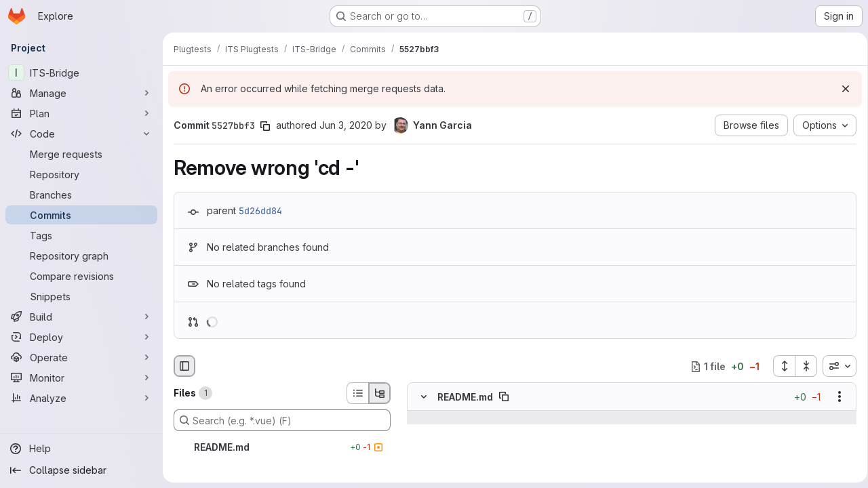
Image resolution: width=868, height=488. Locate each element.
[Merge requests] (81, 154)
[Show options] (835, 397)
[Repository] (81, 174)
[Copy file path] (504, 397)
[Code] (81, 134)
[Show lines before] (441, 418)
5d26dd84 (260, 211)
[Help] (81, 449)
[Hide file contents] (424, 397)
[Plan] (81, 113)
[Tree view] (380, 393)
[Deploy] (81, 337)
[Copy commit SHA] (265, 126)
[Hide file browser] (184, 366)
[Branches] (81, 195)
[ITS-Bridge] (81, 73)
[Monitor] (81, 378)
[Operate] (81, 357)
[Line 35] (422, 445)
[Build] (81, 317)
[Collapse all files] (802, 366)
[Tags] (81, 235)
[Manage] (81, 93)
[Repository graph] (81, 256)
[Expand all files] (779, 366)
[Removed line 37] (422, 472)
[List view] (357, 393)
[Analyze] (81, 398)
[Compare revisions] (81, 276)
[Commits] (81, 215)
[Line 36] (422, 459)
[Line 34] (422, 432)
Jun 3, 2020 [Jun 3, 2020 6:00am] (346, 125)
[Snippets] (81, 296)
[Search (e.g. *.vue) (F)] (282, 420)
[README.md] (282, 447)
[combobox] (835, 366)
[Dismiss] (841, 89)
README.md (465, 397)
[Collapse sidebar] (81, 470)
